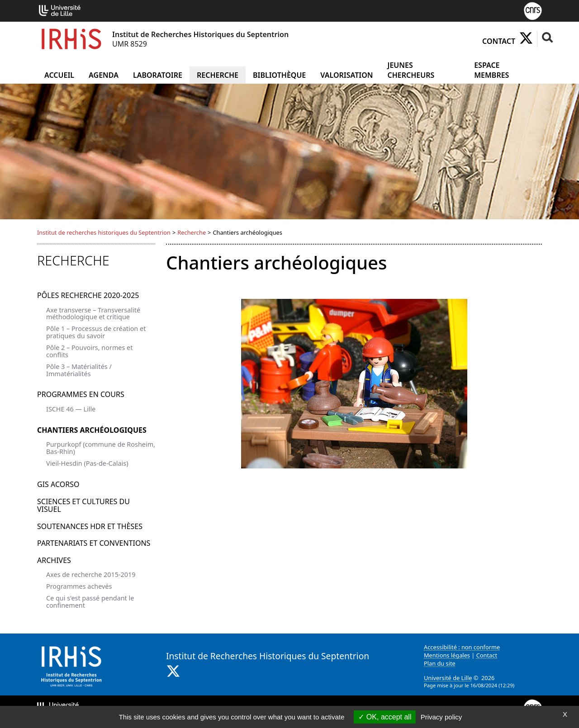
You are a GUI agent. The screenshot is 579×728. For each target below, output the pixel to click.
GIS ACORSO (58, 484)
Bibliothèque (279, 75)
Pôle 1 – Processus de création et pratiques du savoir (96, 332)
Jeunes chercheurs (411, 70)
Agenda (104, 75)
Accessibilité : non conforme (462, 647)
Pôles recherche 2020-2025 (88, 295)
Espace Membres (491, 70)
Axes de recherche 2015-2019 (91, 574)
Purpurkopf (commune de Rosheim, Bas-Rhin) (101, 448)
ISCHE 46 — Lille (71, 409)
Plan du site (440, 663)
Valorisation (346, 75)
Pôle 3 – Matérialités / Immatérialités (79, 370)
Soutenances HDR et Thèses (90, 526)
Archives (54, 560)
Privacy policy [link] (441, 717)
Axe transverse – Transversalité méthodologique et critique (93, 314)
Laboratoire (158, 75)
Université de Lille (448, 678)
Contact (499, 41)
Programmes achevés (79, 586)
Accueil (59, 75)
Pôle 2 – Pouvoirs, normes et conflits (89, 351)
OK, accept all (385, 717)
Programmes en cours (81, 394)
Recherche (218, 75)
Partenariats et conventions (94, 543)
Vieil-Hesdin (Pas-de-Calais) (87, 463)
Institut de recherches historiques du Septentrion (104, 232)
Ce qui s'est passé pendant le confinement (90, 602)
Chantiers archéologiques (92, 430)
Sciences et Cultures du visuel (83, 506)
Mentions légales (447, 655)
